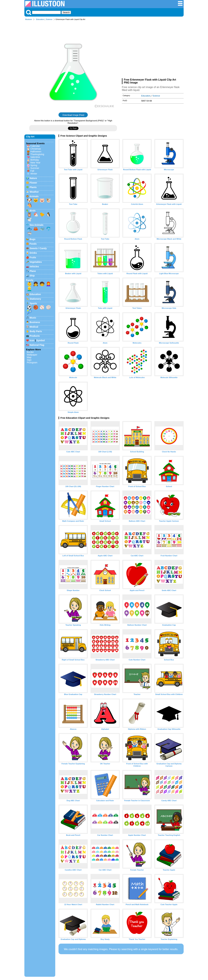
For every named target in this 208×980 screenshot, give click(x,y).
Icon (32, 340)
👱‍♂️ (29, 289)
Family (30, 280)
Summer (35, 168)
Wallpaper (32, 355)
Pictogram (32, 363)
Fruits (33, 257)
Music (33, 318)
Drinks (33, 253)
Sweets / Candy (38, 248)
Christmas (36, 149)
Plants (33, 187)
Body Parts (36, 331)
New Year (35, 163)
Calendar (35, 146)
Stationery (35, 299)
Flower (33, 183)
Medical (34, 327)
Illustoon (29, 19)
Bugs (32, 239)
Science (49, 19)
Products (35, 336)
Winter (34, 174)
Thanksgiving (37, 154)
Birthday (35, 160)
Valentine (35, 157)
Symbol (41, 340)
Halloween (36, 152)
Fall (32, 171)
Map (29, 357)
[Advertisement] (153, 50)
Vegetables (36, 262)
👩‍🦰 (48, 284)
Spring (34, 165)
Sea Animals (36, 225)
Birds (33, 211)
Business (35, 322)
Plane (33, 271)
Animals (34, 196)
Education (40, 19)
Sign (29, 360)
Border (30, 352)
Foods (33, 244)
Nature (33, 178)
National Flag (37, 345)
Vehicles (34, 267)
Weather (34, 192)
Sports (33, 303)
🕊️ (29, 219)
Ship (32, 276)
